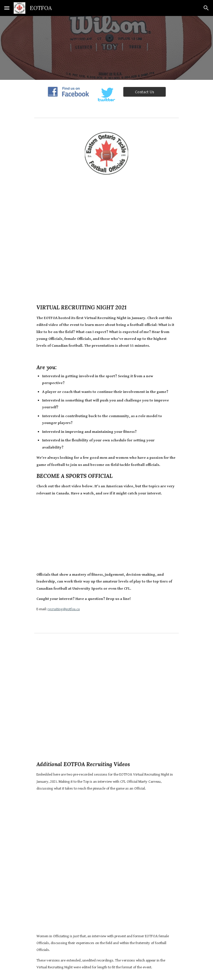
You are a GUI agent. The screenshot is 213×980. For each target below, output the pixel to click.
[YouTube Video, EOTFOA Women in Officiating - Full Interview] (106, 867)
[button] (7, 8)
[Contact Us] (145, 92)
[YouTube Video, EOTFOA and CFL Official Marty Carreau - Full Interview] (106, 696)
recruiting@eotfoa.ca (64, 609)
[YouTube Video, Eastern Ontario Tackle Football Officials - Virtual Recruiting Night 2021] (106, 238)
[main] (106, 406)
